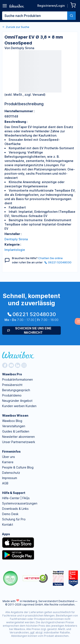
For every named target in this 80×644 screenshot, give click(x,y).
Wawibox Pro (12, 374)
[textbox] (35, 16)
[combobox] (39, 16)
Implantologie (15, 250)
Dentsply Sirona (16, 239)
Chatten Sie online (50, 258)
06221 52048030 (58, 262)
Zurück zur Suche (16, 27)
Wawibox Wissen (15, 415)
